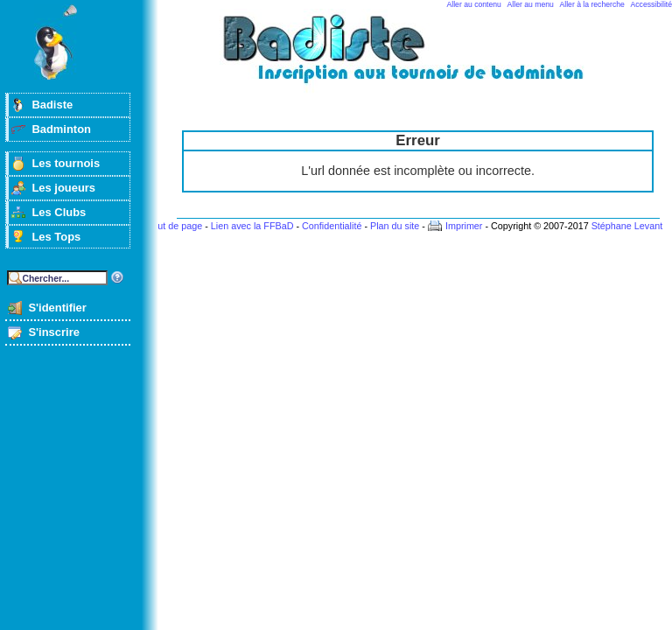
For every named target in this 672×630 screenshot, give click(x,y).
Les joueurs (63, 188)
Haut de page (174, 226)
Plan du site (395, 226)
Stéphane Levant (627, 226)
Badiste (52, 105)
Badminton (61, 129)
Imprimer (464, 226)
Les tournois (66, 163)
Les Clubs (59, 212)
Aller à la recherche (592, 4)
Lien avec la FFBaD (252, 226)
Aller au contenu (474, 4)
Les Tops (56, 237)
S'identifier (57, 308)
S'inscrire (54, 332)
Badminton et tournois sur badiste (424, 57)
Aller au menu (531, 4)
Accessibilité (651, 4)
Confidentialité (332, 226)
